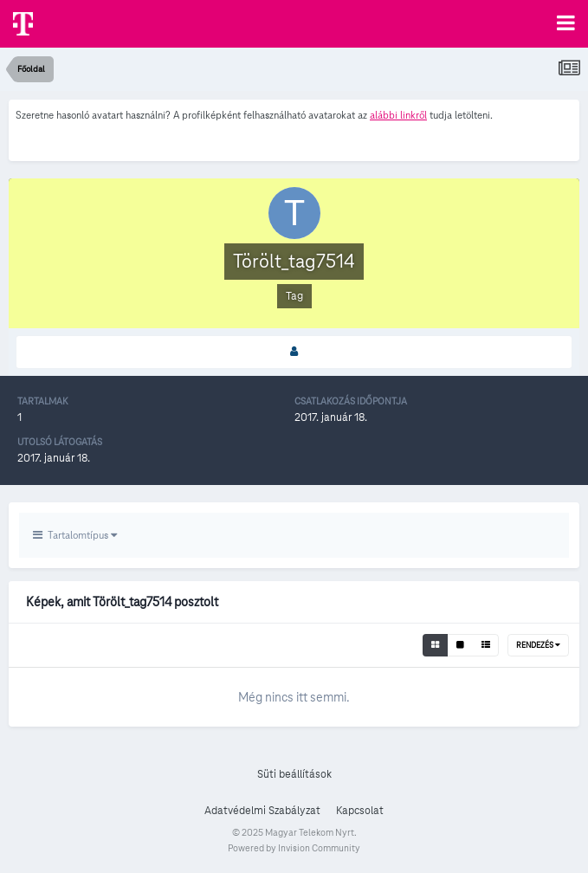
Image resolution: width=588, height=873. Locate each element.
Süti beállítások (294, 774)
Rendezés (538, 645)
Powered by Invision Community (294, 848)
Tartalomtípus (75, 535)
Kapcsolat (360, 811)
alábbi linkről (398, 115)
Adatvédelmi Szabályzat (262, 811)
